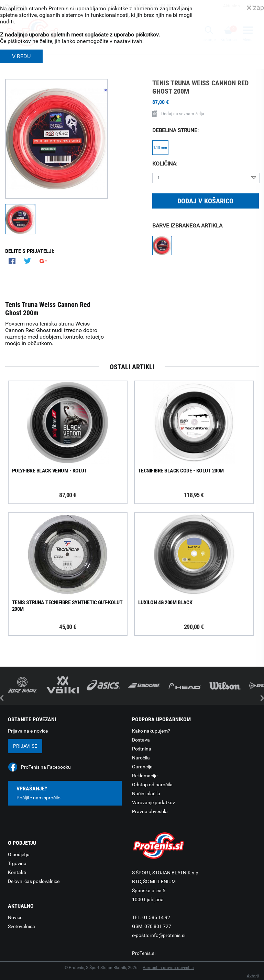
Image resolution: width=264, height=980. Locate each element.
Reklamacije (145, 776)
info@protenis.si (168, 935)
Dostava (141, 740)
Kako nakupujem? (151, 731)
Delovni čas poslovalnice (34, 881)
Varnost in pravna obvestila (168, 968)
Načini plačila (146, 793)
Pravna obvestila (150, 811)
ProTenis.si (144, 953)
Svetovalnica (21, 926)
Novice (15, 917)
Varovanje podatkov (153, 802)
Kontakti (17, 872)
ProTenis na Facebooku (46, 767)
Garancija (142, 767)
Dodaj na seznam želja (178, 114)
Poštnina (142, 749)
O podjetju (19, 854)
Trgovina (17, 863)
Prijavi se (25, 746)
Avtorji (253, 976)
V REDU (21, 56)
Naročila (141, 758)
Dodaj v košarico (205, 201)
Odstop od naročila (152, 785)
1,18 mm (160, 147)
